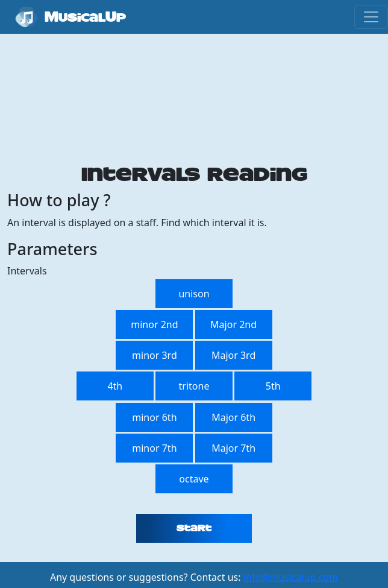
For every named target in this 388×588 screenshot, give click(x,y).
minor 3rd (155, 355)
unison (194, 294)
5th (273, 386)
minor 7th (154, 448)
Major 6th (233, 417)
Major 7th (233, 448)
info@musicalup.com (291, 577)
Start (194, 528)
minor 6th (154, 417)
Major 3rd (233, 355)
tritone (194, 386)
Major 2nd (233, 324)
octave (194, 479)
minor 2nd (154, 324)
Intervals (27, 271)
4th (115, 386)
